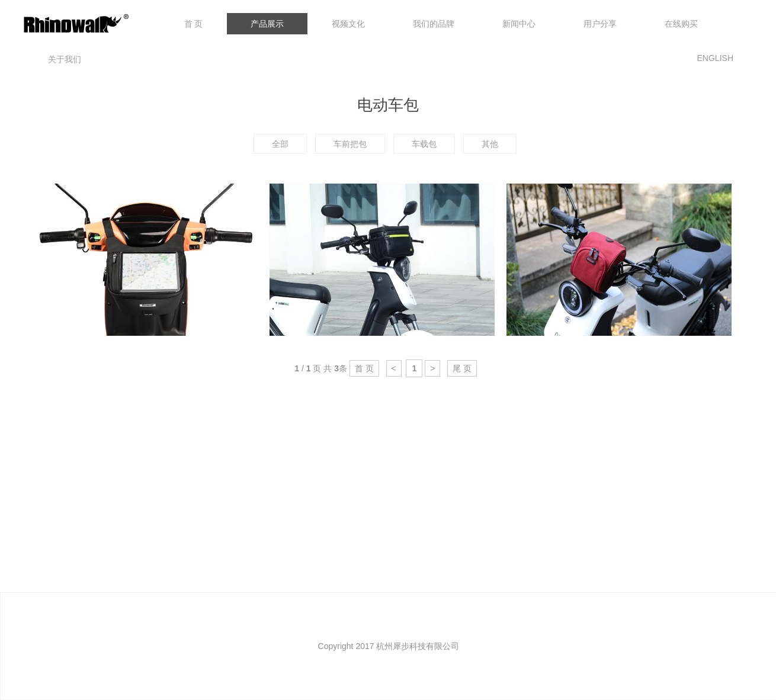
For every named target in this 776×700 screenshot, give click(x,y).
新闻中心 (519, 24)
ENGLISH (715, 58)
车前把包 (350, 144)
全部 (280, 144)
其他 (490, 144)
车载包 (424, 144)
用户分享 (600, 24)
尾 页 (462, 368)
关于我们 (65, 59)
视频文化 (348, 24)
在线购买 (681, 24)
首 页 (194, 24)
